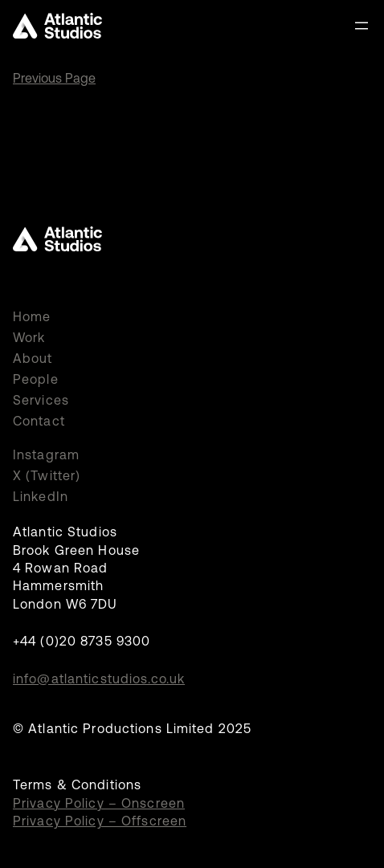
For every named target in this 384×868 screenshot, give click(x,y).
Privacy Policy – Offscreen (100, 821)
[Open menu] (362, 26)
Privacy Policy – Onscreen (99, 803)
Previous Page (54, 78)
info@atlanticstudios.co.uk (99, 679)
